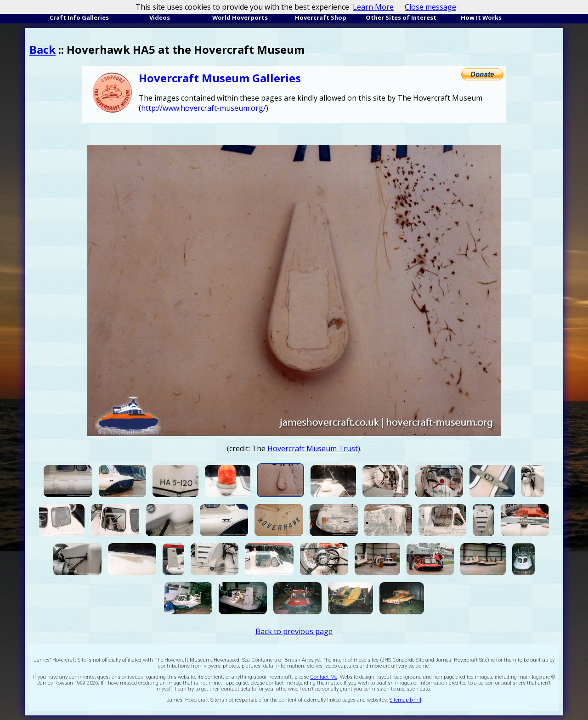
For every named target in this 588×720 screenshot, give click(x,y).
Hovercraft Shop (321, 17)
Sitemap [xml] (405, 700)
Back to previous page (294, 631)
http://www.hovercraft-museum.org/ (204, 108)
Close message (430, 7)
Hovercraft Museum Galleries (220, 78)
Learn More (373, 7)
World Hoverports (240, 17)
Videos (160, 17)
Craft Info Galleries (79, 17)
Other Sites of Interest (401, 17)
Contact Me (324, 677)
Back (42, 49)
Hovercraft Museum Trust (313, 448)
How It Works (481, 17)
